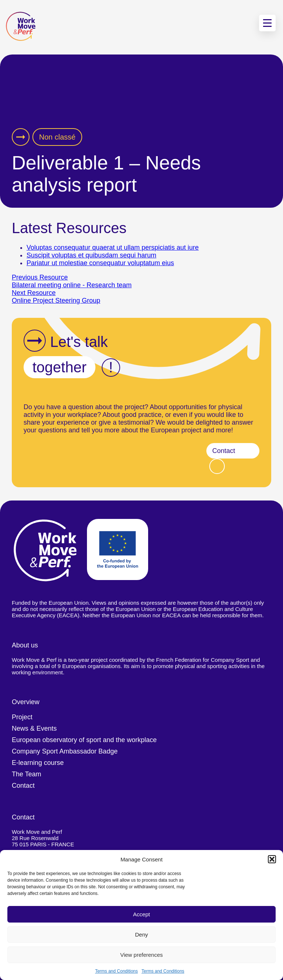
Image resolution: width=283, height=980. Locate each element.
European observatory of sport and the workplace (84, 740)
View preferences (141, 955)
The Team (27, 774)
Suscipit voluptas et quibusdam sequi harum (91, 255)
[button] (272, 859)
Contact (224, 451)
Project (22, 717)
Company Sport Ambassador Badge (65, 751)
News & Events (34, 728)
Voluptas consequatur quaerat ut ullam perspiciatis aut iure (113, 247)
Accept (141, 914)
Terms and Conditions (116, 971)
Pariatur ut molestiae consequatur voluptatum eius (100, 263)
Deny (141, 935)
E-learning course (38, 763)
